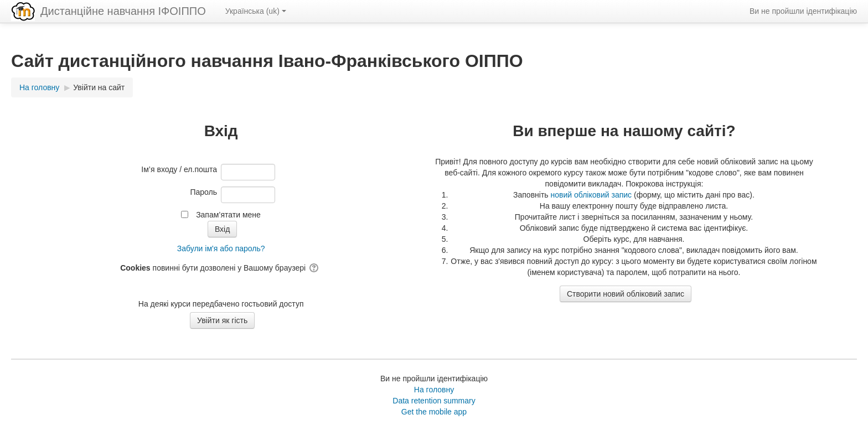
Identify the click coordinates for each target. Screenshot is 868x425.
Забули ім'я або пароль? (221, 248)
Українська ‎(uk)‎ (256, 11)
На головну (434, 390)
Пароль (203, 192)
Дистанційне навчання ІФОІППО (123, 11)
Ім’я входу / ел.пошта (179, 169)
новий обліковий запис (591, 195)
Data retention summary (434, 401)
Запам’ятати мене (228, 215)
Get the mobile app (434, 412)
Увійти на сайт (99, 87)
